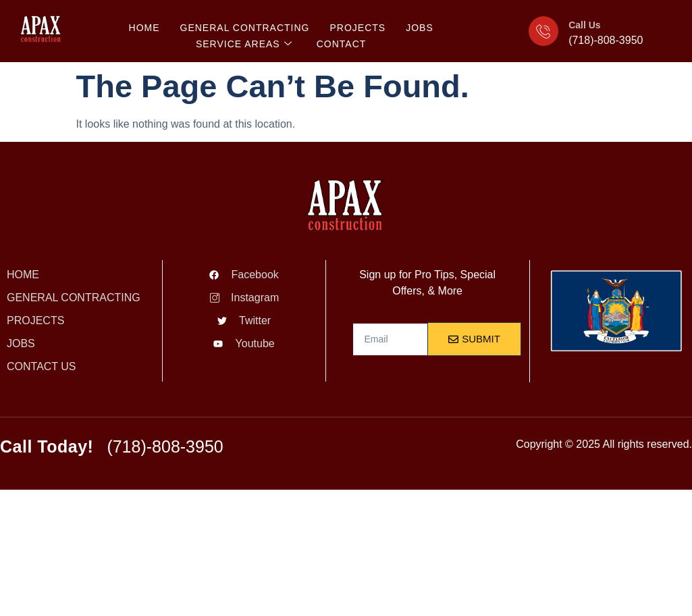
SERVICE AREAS (244, 44)
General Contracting (245, 28)
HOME (144, 28)
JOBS (420, 28)
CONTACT (342, 44)
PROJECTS (357, 28)
